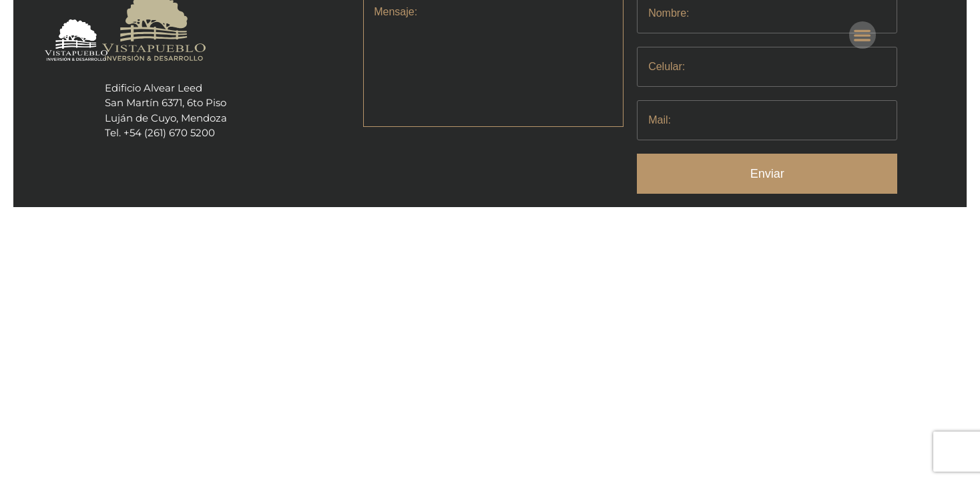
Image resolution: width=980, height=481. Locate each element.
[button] (863, 35)
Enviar (767, 174)
